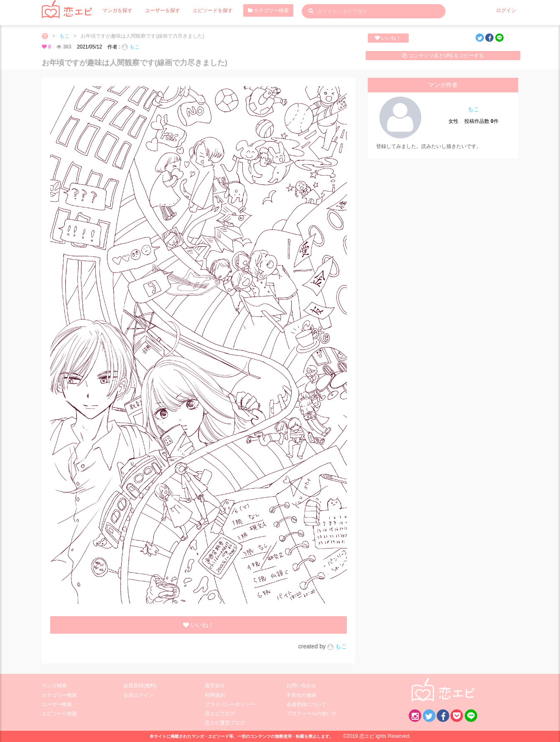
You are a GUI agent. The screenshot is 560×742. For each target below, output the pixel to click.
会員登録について (306, 704)
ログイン (506, 10)
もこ (64, 36)
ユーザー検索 (57, 704)
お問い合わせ (301, 686)
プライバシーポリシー (230, 704)
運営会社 (215, 686)
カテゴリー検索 (268, 10)
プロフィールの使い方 (311, 714)
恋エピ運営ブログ (225, 723)
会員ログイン (138, 695)
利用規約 (215, 695)
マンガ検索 (54, 686)
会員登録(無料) (140, 686)
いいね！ (388, 38)
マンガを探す (117, 10)
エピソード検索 (59, 714)
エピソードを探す (213, 10)
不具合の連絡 (301, 695)
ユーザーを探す (163, 10)
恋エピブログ (220, 714)
